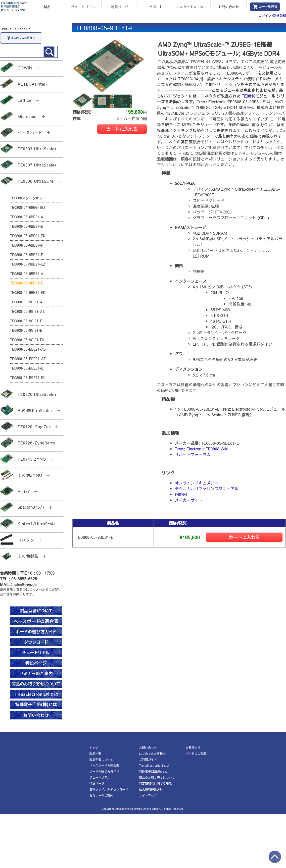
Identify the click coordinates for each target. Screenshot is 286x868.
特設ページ (120, 6)
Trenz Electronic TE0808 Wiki (202, 449)
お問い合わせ (229, 6)
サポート (156, 6)
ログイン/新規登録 (272, 16)
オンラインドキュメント (197, 483)
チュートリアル (83, 6)
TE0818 (249, 96)
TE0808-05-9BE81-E (15, 29)
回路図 (181, 494)
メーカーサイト (189, 500)
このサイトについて (192, 6)
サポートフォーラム (193, 454)
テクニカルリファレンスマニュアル (207, 488)
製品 (47, 6)
